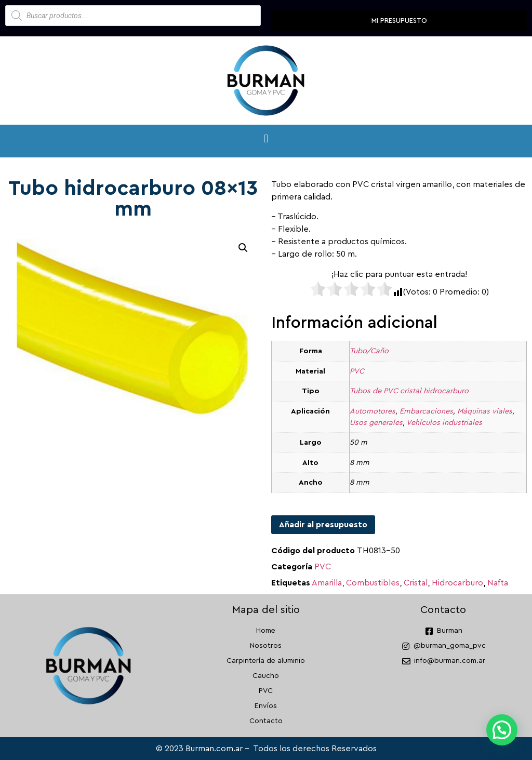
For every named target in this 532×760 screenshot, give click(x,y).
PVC (357, 371)
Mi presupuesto (399, 21)
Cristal (416, 583)
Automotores (373, 411)
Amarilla (327, 583)
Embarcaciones (426, 411)
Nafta (498, 583)
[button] (266, 138)
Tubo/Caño (369, 351)
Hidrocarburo (457, 583)
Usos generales (376, 423)
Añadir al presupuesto (323, 525)
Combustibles (373, 583)
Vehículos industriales (444, 423)
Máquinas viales (485, 411)
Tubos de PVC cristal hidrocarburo (409, 391)
